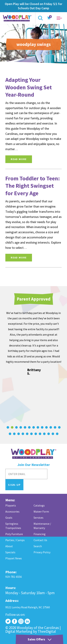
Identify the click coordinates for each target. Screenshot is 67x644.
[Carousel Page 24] (53, 434)
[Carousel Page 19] (31, 434)
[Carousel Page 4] (21, 427)
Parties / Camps (15, 540)
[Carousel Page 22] (44, 434)
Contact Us (40, 540)
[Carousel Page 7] (34, 427)
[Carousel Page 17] (23, 434)
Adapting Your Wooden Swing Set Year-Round (29, 87)
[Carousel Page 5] (25, 427)
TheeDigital (47, 631)
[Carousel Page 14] (10, 434)
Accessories (12, 511)
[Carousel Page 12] (55, 427)
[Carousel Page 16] (19, 434)
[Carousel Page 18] (27, 434)
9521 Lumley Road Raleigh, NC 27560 (28, 607)
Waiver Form (41, 511)
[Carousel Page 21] (40, 434)
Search (38, 546)
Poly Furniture (14, 534)
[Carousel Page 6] (29, 427)
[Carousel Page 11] (51, 427)
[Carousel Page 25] (57, 434)
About (9, 546)
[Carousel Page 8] (38, 427)
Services (39, 518)
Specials (10, 552)
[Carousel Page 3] (16, 427)
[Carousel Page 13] (59, 427)
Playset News (14, 558)
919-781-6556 (14, 577)
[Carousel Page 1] (8, 427)
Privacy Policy (42, 552)
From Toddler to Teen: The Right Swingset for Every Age (33, 186)
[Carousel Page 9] (42, 427)
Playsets (11, 505)
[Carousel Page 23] (49, 434)
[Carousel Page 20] (36, 434)
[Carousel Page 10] (46, 427)
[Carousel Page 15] (14, 434)
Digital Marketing (19, 631)
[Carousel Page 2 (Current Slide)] (12, 427)
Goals (9, 518)
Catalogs (39, 505)
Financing (40, 534)
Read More (19, 159)
